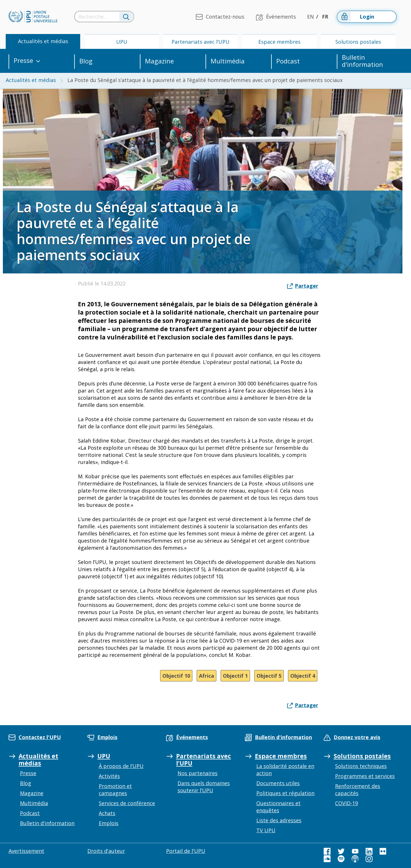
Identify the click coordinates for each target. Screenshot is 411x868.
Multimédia (228, 61)
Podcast (288, 61)
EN (311, 17)
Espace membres (279, 42)
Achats (107, 813)
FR (325, 17)
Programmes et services (365, 776)
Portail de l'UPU (186, 851)
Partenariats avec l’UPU (201, 42)
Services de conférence (127, 803)
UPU (122, 42)
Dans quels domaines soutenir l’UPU (204, 787)
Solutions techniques (361, 766)
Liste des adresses (279, 820)
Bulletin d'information (362, 61)
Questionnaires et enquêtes (278, 807)
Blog (86, 61)
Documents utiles (278, 783)
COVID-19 (346, 803)
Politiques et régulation (285, 793)
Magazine (159, 61)
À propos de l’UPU (121, 766)
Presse (23, 61)
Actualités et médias (43, 41)
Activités (109, 776)
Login (356, 17)
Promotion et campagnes (115, 790)
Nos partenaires (198, 773)
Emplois (109, 823)
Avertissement (26, 851)
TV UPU (266, 830)
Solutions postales (358, 42)
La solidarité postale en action (285, 770)
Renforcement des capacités (358, 790)
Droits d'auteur (106, 851)
